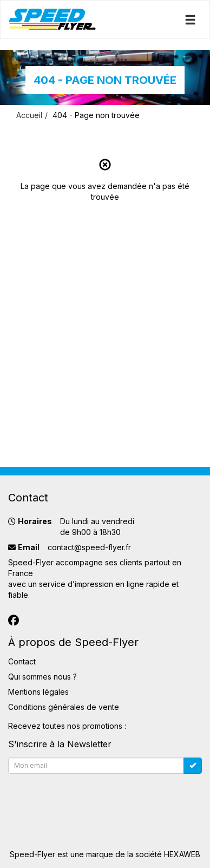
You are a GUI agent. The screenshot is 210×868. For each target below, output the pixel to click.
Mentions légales (38, 692)
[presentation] (90, 799)
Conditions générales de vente (64, 707)
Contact (22, 661)
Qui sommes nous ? (42, 677)
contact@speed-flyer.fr (89, 547)
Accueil (29, 115)
